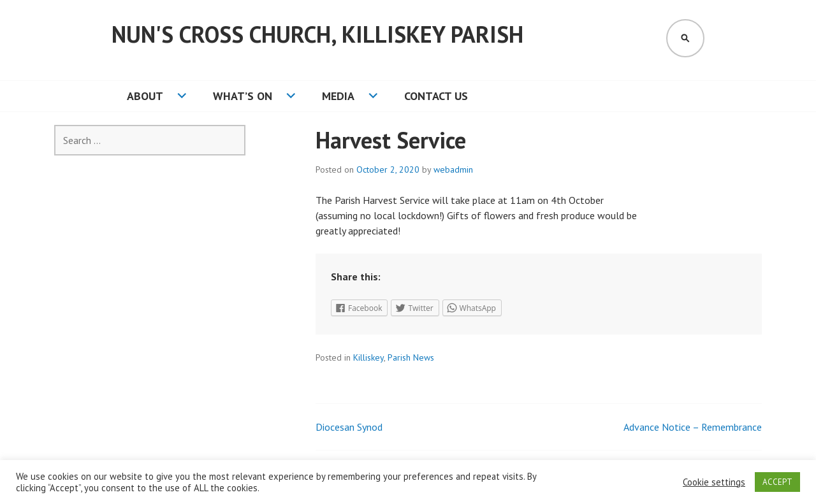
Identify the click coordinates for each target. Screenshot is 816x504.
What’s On (243, 96)
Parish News (411, 357)
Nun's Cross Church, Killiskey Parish (317, 34)
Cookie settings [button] (714, 482)
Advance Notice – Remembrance (693, 427)
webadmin (453, 169)
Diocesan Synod (349, 427)
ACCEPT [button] (777, 482)
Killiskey (368, 357)
